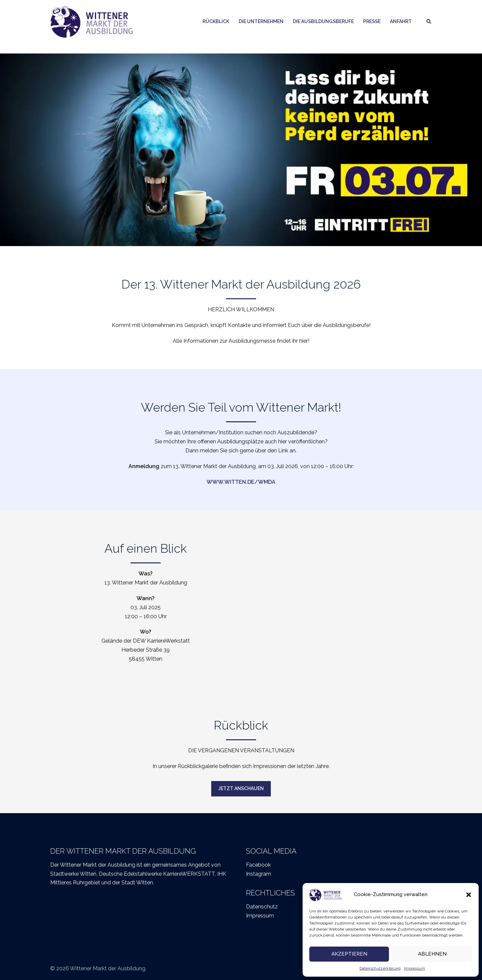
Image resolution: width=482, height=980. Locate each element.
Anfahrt (401, 21)
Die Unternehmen (261, 21)
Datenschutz (262, 907)
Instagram (259, 874)
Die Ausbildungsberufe (323, 21)
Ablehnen (432, 954)
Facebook (258, 865)
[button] (469, 895)
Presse (372, 21)
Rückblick (216, 21)
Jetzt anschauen (241, 788)
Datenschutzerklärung (380, 968)
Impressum (415, 968)
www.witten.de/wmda (241, 482)
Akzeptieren (349, 954)
